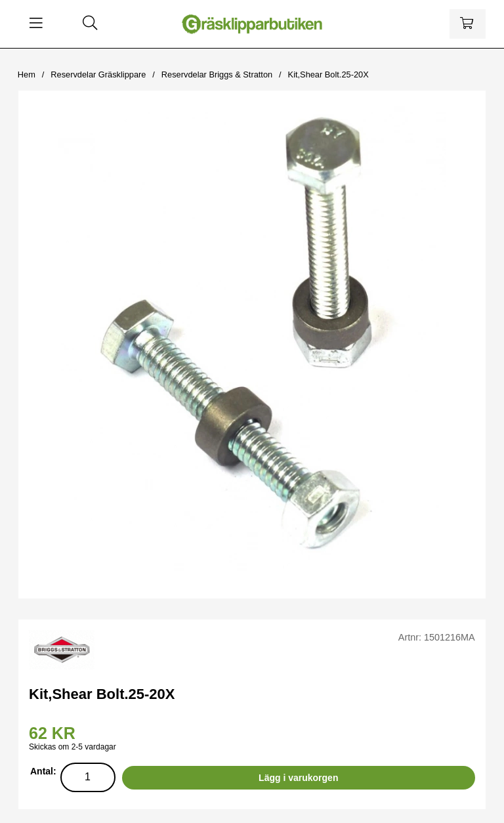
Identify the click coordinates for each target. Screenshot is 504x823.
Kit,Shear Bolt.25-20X (328, 74)
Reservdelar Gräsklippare (98, 74)
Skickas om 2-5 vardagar (73, 747)
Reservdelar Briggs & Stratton (217, 74)
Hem (27, 74)
